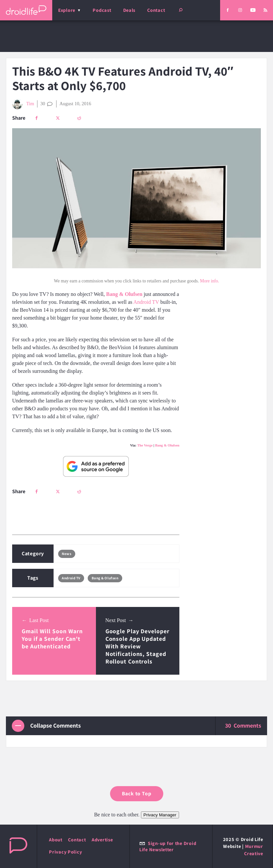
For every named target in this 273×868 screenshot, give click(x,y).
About (56, 840)
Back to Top (137, 794)
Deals (129, 10)
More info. (210, 281)
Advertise (102, 840)
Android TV (146, 302)
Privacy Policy (65, 852)
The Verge (145, 445)
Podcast (102, 10)
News (67, 554)
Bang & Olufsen (167, 445)
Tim (23, 104)
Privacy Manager (160, 815)
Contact (156, 10)
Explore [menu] (67, 10)
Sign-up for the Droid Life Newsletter (168, 846)
